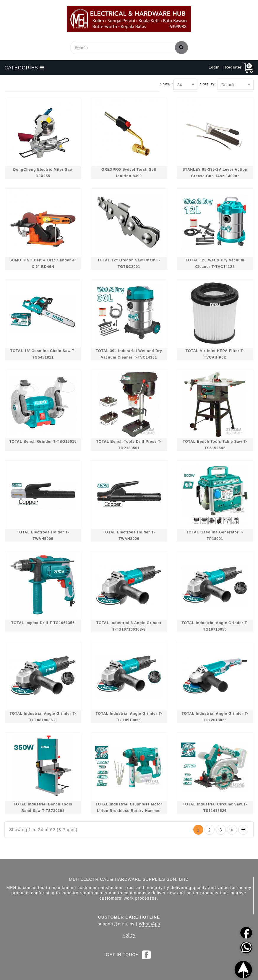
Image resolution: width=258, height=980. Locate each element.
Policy (129, 935)
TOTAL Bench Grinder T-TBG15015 (43, 442)
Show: (166, 84)
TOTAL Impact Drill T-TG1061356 (43, 623)
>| (243, 830)
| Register (232, 67)
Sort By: (208, 84)
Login (214, 67)
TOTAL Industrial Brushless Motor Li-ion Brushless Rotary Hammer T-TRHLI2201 (129, 811)
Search (181, 47)
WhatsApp (150, 924)
